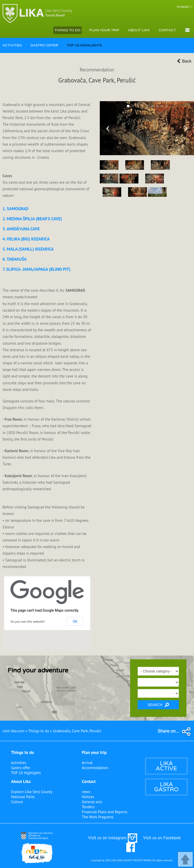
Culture (17, 802)
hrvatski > (184, 7)
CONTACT (167, 30)
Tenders (88, 807)
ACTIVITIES (12, 45)
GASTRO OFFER (44, 45)
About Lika (21, 781)
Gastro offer (21, 768)
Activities (19, 763)
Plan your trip (94, 752)
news (86, 792)
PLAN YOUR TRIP (104, 30)
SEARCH (158, 705)
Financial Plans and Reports (105, 812)
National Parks (23, 797)
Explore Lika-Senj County (32, 792)
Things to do (23, 752)
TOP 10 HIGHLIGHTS (84, 45)
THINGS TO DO (67, 30)
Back (184, 61)
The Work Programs (98, 817)
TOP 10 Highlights (26, 773)
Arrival (87, 763)
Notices (88, 797)
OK (75, 621)
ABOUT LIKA (139, 30)
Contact (89, 781)
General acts (92, 802)
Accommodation (95, 768)
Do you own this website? (28, 622)
